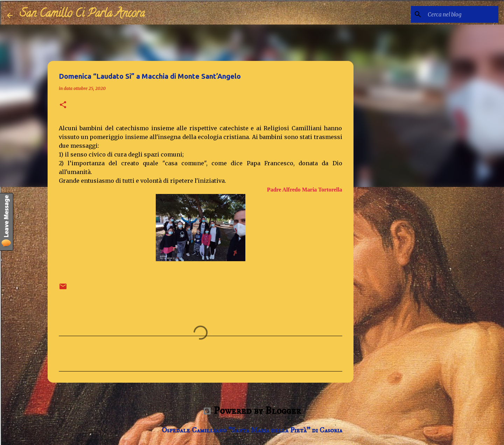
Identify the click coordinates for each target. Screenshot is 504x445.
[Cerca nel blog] (462, 14)
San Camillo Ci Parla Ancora (82, 14)
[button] (63, 105)
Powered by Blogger (252, 411)
